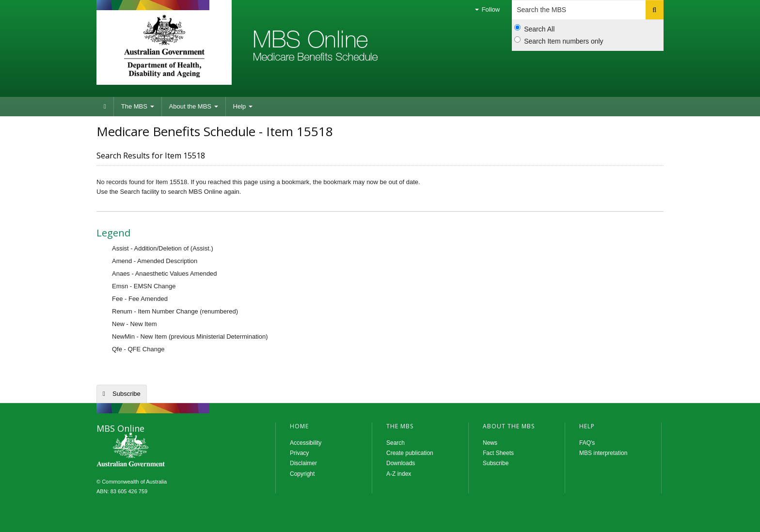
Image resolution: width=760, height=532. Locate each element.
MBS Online (157, 451)
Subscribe (127, 394)
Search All (534, 29)
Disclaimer (303, 463)
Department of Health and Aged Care (164, 46)
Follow (487, 9)
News (490, 443)
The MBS (138, 106)
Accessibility (306, 443)
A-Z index (399, 474)
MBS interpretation (603, 453)
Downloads (401, 463)
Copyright (302, 474)
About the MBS (194, 106)
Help (243, 106)
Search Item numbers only (559, 41)
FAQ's (587, 443)
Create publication (410, 453)
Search (396, 443)
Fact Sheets (498, 453)
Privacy (299, 453)
